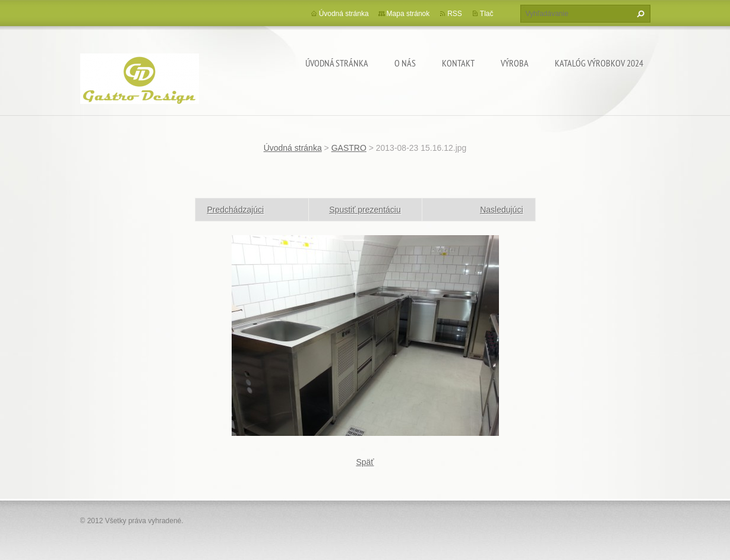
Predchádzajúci (236, 210)
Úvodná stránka (337, 63)
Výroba (515, 63)
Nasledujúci (501, 210)
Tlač (487, 14)
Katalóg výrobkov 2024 (599, 63)
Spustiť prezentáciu (365, 210)
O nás (405, 63)
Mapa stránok (408, 14)
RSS (455, 14)
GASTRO (349, 148)
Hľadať (639, 14)
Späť (365, 462)
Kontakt (458, 63)
